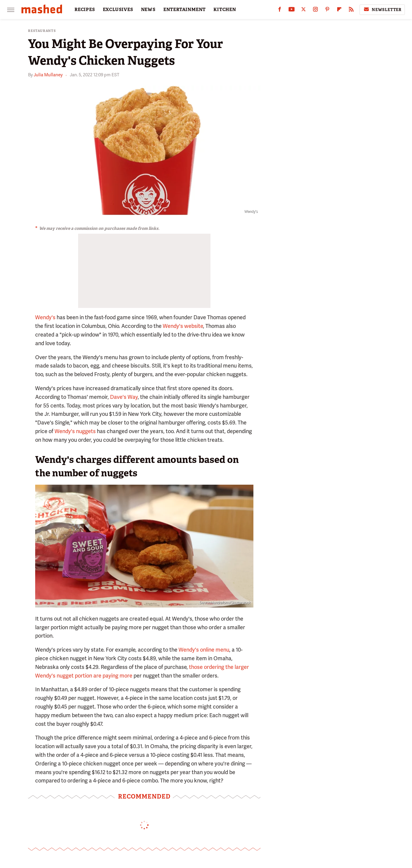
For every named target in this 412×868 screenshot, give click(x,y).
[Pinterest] (327, 11)
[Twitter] (303, 11)
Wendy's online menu (204, 650)
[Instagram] (315, 11)
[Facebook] (280, 11)
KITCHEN (225, 10)
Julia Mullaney (48, 75)
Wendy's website (183, 326)
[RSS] (351, 11)
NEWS (148, 10)
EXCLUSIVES (118, 10)
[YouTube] (292, 11)
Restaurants (42, 31)
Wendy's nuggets (75, 431)
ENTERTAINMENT (185, 10)
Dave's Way (124, 397)
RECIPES (85, 10)
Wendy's (45, 317)
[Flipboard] (339, 11)
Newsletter (382, 10)
